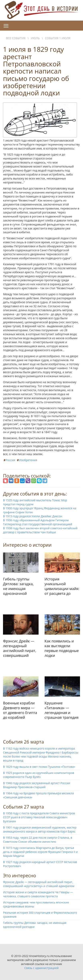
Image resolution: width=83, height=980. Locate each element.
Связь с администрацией (41, 968)
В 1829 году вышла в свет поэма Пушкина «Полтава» (39, 767)
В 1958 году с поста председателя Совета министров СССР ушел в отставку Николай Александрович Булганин (39, 817)
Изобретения (28, 460)
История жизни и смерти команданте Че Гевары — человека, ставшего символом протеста (38, 894)
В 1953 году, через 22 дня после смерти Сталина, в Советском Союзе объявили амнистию (38, 840)
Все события (16, 38)
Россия (10, 460)
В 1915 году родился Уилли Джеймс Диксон (33, 516)
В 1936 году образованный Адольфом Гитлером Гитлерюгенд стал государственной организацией (38, 522)
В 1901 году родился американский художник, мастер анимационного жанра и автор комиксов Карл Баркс (40, 829)
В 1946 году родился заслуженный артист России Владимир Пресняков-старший (37, 785)
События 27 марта (23, 807)
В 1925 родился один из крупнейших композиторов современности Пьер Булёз (39, 775)
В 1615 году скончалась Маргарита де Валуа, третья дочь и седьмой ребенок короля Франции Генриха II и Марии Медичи (40, 852)
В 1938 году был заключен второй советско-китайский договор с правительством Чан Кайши (40, 530)
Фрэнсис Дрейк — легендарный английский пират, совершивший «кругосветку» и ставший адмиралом (39, 884)
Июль (35, 38)
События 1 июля (58, 38)
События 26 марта (23, 742)
